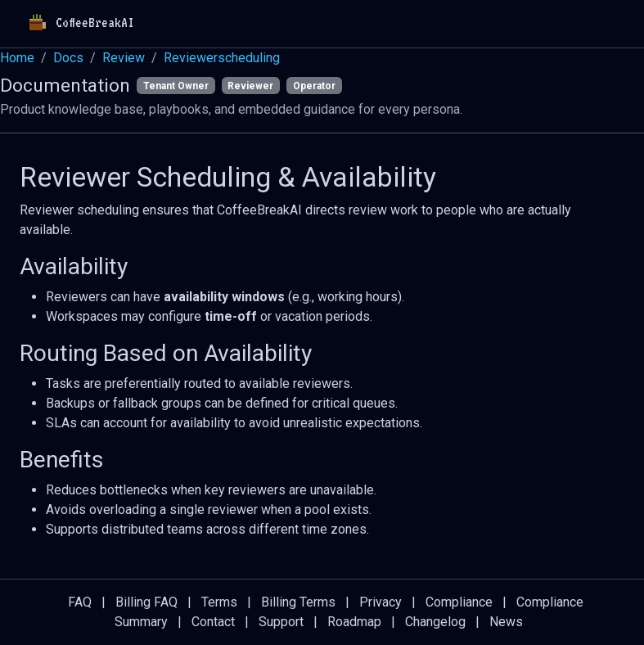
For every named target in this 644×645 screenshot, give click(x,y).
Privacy (381, 602)
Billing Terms (298, 602)
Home (17, 58)
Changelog (435, 622)
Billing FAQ (146, 602)
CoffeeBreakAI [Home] (79, 24)
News (506, 622)
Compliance (459, 602)
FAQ (80, 602)
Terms (219, 602)
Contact (213, 622)
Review (124, 58)
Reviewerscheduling (222, 58)
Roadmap (354, 622)
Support (281, 622)
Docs (68, 58)
